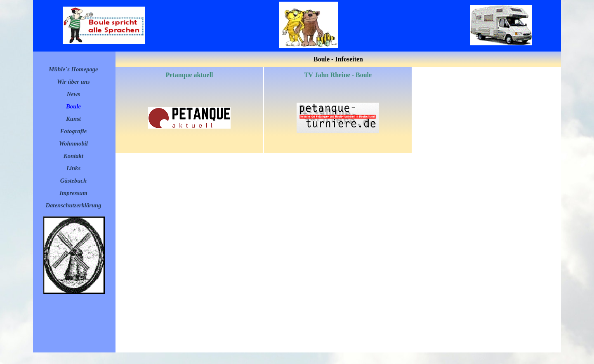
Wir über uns (73, 82)
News (74, 94)
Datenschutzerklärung (73, 205)
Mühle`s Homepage (73, 69)
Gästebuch (73, 181)
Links (73, 168)
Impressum (73, 193)
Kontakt (73, 156)
